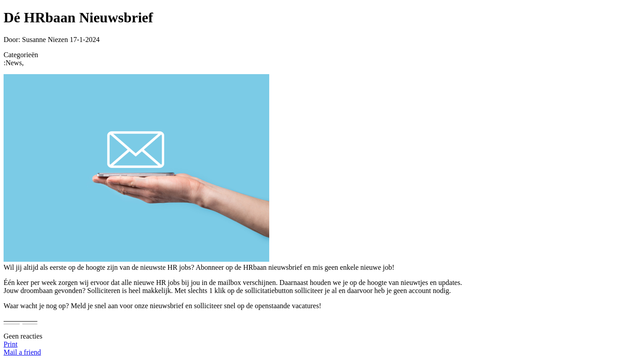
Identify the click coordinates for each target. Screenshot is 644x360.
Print (11, 344)
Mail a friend (22, 352)
